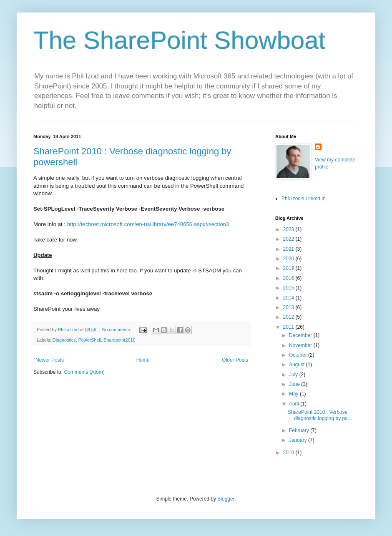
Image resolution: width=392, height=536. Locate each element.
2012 (289, 317)
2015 (289, 288)
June (295, 384)
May (294, 394)
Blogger (226, 499)
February (300, 430)
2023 (289, 229)
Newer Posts (50, 360)
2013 (289, 307)
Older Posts (235, 360)
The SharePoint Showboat (179, 40)
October (299, 355)
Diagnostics (64, 340)
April (295, 404)
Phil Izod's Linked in (304, 199)
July (294, 375)
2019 (289, 268)
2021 (289, 249)
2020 (289, 259)
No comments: (117, 330)
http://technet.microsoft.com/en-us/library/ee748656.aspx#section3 (148, 224)
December (301, 335)
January (299, 440)
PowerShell (90, 340)
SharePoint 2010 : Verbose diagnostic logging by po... (320, 415)
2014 (289, 298)
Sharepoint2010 (119, 340)
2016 (289, 278)
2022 (289, 239)
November (301, 345)
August (298, 365)
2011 (289, 327)
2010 (289, 453)
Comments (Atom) (84, 372)
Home (143, 360)
